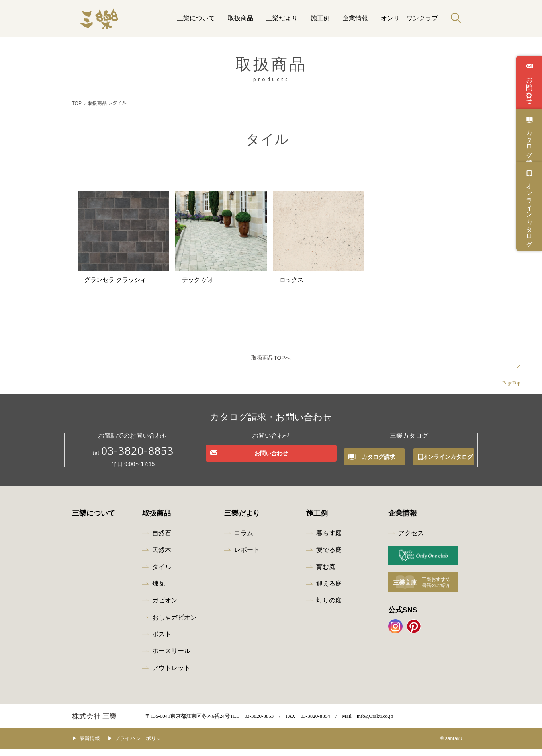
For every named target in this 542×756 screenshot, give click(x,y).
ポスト (162, 641)
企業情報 (355, 18)
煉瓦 (158, 590)
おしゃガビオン (174, 624)
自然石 (162, 540)
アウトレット (171, 675)
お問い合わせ (529, 87)
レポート (247, 556)
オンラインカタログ (529, 211)
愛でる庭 (329, 556)
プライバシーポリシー (153, 745)
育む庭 (326, 574)
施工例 (320, 18)
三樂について (196, 18)
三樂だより (282, 18)
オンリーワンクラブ (409, 18)
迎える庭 (329, 590)
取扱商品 (241, 18)
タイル (162, 574)
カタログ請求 (529, 140)
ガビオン (165, 607)
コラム (244, 540)
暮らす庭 (329, 540)
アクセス (411, 540)
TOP (77, 103)
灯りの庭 (329, 607)
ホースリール (171, 658)
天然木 (162, 556)
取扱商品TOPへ (271, 364)
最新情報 (96, 745)
